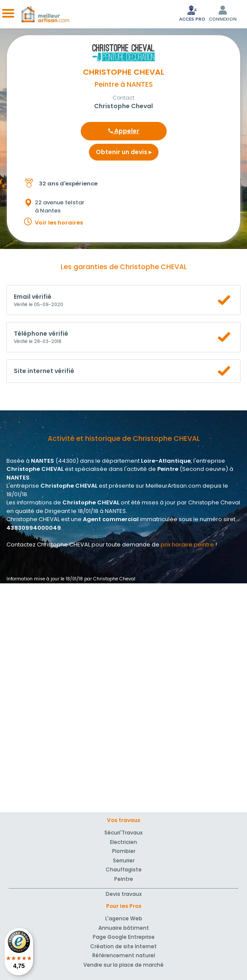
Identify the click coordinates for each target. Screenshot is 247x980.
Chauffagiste (124, 869)
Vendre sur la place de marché (123, 965)
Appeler (124, 131)
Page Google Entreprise (124, 937)
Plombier (124, 851)
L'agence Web (124, 918)
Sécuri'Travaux (123, 833)
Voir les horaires (59, 223)
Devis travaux (124, 894)
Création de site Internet (123, 946)
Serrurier (124, 860)
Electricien (123, 842)
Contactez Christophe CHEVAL (48, 545)
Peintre (124, 879)
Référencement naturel (124, 955)
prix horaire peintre (187, 545)
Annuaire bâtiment (124, 928)
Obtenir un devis (124, 152)
